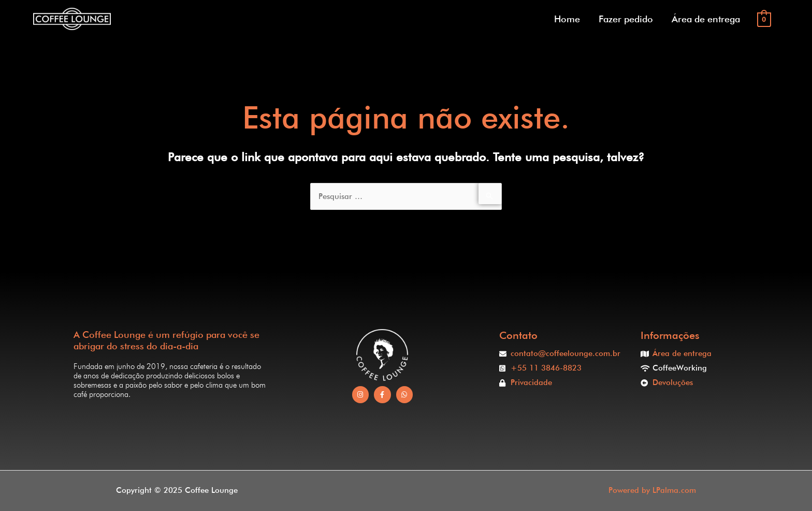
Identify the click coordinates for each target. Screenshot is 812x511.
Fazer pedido (626, 19)
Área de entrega (706, 19)
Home (567, 19)
